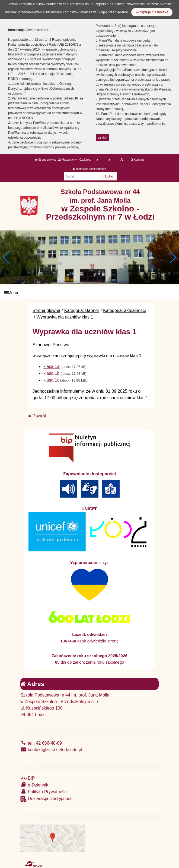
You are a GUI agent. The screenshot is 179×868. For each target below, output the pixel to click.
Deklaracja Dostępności (47, 799)
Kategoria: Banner (82, 310)
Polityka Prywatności (44, 791)
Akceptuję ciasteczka (152, 12)
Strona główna (45, 160)
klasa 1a (52, 366)
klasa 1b (52, 373)
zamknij (103, 138)
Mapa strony (68, 160)
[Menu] (90, 293)
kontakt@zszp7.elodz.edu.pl (51, 750)
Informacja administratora (90, 169)
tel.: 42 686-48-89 (41, 743)
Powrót (39, 416)
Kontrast (137, 160)
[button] (173, 257)
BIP (28, 778)
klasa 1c (51, 380)
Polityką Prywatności (128, 4)
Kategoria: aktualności (124, 310)
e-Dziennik (34, 785)
